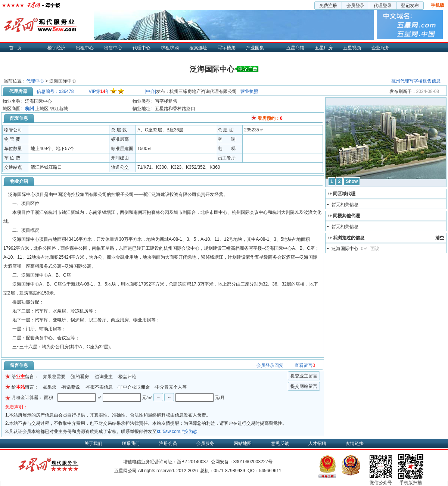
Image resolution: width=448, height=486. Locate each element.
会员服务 (205, 443)
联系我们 (131, 443)
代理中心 (141, 48)
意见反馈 (280, 443)
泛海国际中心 (345, 249)
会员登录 (355, 6)
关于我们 (93, 443)
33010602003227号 (253, 462)
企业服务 (380, 48)
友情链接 (355, 443)
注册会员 (168, 443)
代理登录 (383, 6)
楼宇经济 (56, 48)
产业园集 (255, 48)
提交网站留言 (304, 386)
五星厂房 (324, 48)
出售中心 (113, 48)
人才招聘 (317, 443)
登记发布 (410, 6)
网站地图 (243, 443)
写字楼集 (227, 48)
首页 (17, 48)
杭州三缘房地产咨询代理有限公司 (203, 91)
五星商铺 (295, 48)
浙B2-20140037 (193, 462)
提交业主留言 (304, 376)
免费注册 (328, 6)
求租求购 (170, 48)
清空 (440, 238)
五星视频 (352, 48)
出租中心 (85, 48)
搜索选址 (198, 48)
